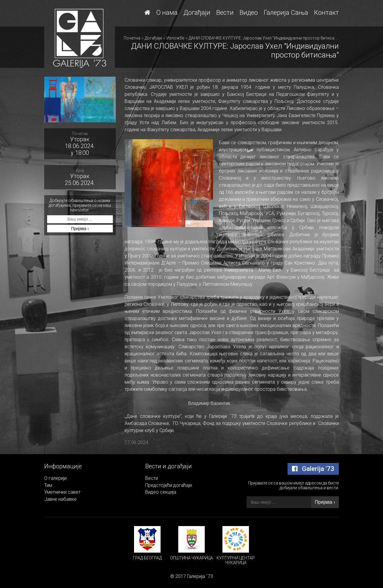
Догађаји (197, 13)
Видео (249, 13)
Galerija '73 (313, 469)
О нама (167, 13)
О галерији (55, 478)
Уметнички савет (62, 492)
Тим (48, 485)
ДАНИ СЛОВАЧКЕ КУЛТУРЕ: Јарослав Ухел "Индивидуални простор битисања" (265, 38)
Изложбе (175, 38)
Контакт (326, 13)
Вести (225, 13)
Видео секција (161, 492)
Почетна (132, 38)
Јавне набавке (60, 499)
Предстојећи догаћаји (169, 485)
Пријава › (80, 229)
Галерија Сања (286, 13)
